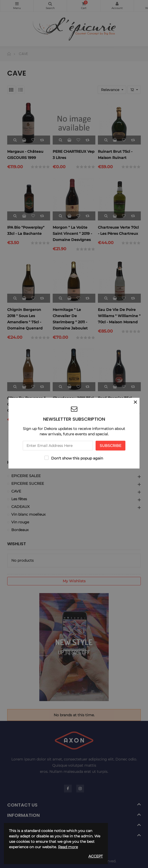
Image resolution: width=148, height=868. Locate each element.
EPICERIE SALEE (26, 476)
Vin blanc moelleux (28, 514)
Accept (96, 856)
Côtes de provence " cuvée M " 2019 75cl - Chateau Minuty (26, 404)
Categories (17, 4)
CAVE (16, 491)
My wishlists (74, 581)
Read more (68, 847)
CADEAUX (20, 507)
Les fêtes (19, 499)
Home (13, 463)
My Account (117, 4)
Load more (74, 436)
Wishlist (17, 544)
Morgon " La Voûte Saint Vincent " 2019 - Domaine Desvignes (72, 234)
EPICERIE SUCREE (28, 484)
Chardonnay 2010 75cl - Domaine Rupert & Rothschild (73, 404)
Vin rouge (20, 522)
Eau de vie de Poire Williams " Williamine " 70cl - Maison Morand (119, 316)
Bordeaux (20, 530)
